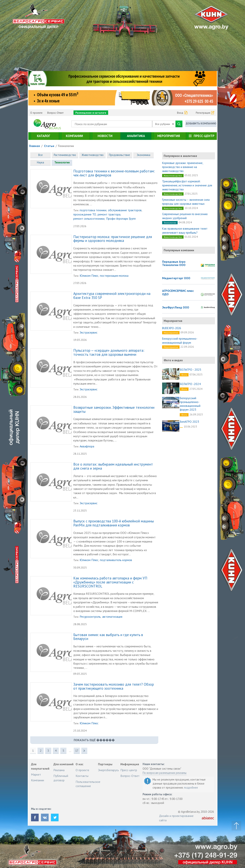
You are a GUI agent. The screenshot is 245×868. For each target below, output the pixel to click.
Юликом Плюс (89, 276)
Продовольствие (120, 155)
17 (77, 751)
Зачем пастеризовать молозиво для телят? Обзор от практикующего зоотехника (114, 687)
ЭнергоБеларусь (108, 770)
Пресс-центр (204, 136)
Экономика (144, 155)
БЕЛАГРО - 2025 (191, 370)
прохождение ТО (85, 215)
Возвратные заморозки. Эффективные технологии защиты (114, 410)
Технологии (66, 146)
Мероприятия (169, 136)
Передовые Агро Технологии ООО (174, 263)
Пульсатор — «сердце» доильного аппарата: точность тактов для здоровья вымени (109, 353)
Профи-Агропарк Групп (121, 219)
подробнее (191, 788)
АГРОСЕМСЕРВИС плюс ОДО (178, 292)
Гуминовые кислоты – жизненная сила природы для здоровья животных (186, 202)
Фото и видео (173, 360)
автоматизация (112, 617)
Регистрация (203, 113)
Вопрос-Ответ (55, 113)
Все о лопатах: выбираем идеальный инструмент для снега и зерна (113, 467)
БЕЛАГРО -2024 (190, 384)
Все (40, 155)
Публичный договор (61, 778)
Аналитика (136, 136)
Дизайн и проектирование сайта (176, 818)
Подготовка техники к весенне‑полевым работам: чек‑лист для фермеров (114, 174)
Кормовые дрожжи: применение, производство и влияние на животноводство (183, 167)
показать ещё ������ (94, 740)
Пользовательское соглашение (88, 784)
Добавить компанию (201, 124)
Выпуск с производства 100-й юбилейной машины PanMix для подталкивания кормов (114, 524)
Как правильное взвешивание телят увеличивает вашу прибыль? (185, 231)
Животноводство (93, 155)
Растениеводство (65, 155)
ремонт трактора (109, 215)
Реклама (59, 770)
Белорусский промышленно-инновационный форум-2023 (190, 404)
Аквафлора (87, 446)
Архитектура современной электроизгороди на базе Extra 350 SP (112, 296)
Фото (184, 375)
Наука (40, 163)
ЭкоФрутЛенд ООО (176, 308)
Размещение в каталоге (91, 113)
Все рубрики (165, 124)
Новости (105, 136)
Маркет (36, 775)
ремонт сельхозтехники (89, 219)
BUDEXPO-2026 (172, 328)
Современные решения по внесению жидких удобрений (185, 216)
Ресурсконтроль (90, 617)
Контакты (82, 776)
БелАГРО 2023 (189, 422)
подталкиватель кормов (116, 560)
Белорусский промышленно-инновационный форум (180, 341)
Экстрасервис (89, 333)
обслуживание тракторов (125, 210)
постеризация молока (114, 276)
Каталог (44, 136)
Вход (180, 113)
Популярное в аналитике (180, 156)
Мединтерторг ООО (176, 278)
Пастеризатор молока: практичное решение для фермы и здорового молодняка (113, 239)
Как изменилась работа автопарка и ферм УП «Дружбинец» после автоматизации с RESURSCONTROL (110, 582)
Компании (74, 136)
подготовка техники (93, 210)
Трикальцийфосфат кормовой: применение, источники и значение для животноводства (187, 185)
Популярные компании (179, 250)
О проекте (36, 113)
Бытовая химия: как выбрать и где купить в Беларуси (108, 637)
